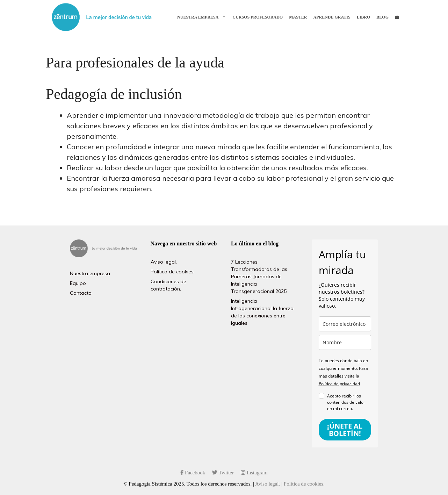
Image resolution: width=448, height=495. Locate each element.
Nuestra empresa (203, 17)
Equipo (78, 283)
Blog (382, 17)
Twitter (223, 473)
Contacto (81, 293)
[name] (345, 342)
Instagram (254, 473)
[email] (345, 324)
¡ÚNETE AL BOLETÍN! (345, 430)
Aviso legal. (164, 262)
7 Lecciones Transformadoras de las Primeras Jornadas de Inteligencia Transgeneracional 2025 (259, 277)
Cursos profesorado (258, 17)
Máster (298, 17)
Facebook (193, 473)
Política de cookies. (173, 272)
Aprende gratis (332, 17)
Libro (364, 17)
